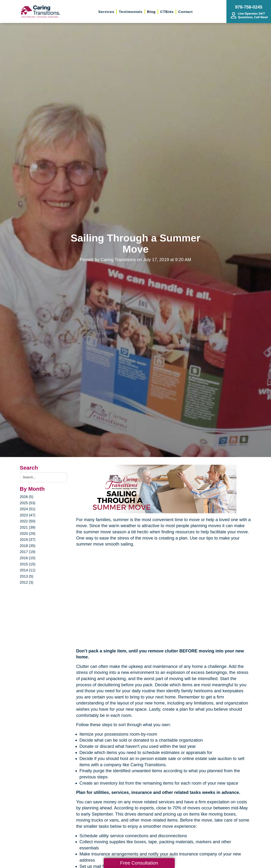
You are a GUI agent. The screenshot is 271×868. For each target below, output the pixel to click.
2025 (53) (28, 503)
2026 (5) (27, 497)
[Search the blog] (43, 477)
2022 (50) (28, 521)
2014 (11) (28, 570)
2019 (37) (28, 540)
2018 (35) (28, 546)
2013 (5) (27, 576)
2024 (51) (28, 509)
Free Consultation (139, 863)
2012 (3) (27, 582)
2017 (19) (28, 552)
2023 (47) (28, 515)
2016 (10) (28, 558)
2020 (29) (28, 534)
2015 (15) (28, 564)
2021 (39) (28, 527)
